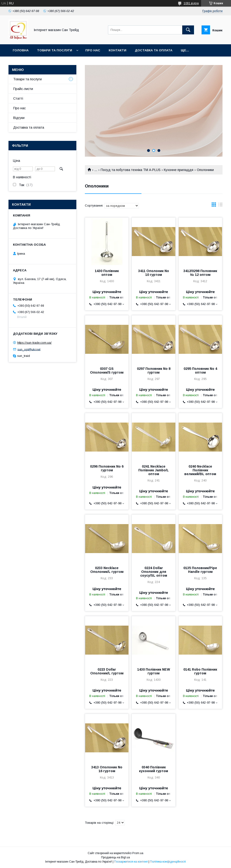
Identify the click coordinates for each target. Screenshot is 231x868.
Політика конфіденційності (168, 862)
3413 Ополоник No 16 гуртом (107, 769)
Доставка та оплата (154, 50)
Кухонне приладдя (179, 170)
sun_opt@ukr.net (29, 349)
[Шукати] (188, 30)
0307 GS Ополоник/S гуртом (107, 371)
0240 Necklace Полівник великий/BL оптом (200, 470)
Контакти (118, 50)
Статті (18, 98)
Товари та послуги (55, 50)
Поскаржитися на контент (131, 862)
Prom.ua (138, 853)
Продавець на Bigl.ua (115, 857)
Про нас (93, 50)
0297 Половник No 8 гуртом (154, 371)
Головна (21, 50)
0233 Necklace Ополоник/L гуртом (107, 570)
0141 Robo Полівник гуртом (200, 671)
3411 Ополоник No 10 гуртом (154, 273)
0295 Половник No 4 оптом (200, 371)
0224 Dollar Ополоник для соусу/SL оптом (154, 572)
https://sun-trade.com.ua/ (34, 343)
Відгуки (19, 118)
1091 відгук (191, 3)
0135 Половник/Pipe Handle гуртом (200, 570)
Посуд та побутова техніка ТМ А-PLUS (131, 170)
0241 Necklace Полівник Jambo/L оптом (154, 470)
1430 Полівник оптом (107, 273)
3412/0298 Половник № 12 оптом (200, 273)
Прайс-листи (23, 89)
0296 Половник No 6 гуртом (107, 468)
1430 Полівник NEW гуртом (154, 671)
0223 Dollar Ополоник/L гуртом (107, 671)
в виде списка (220, 206)
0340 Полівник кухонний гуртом (154, 769)
